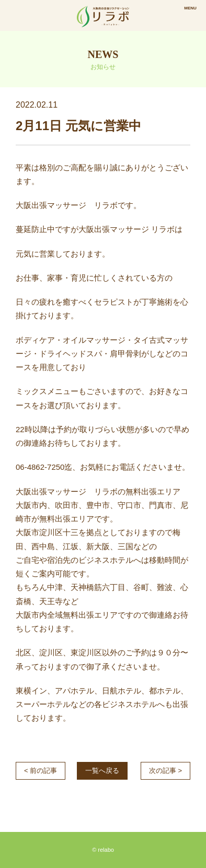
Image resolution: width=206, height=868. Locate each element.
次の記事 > (165, 771)
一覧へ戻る (102, 771)
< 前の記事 (41, 771)
